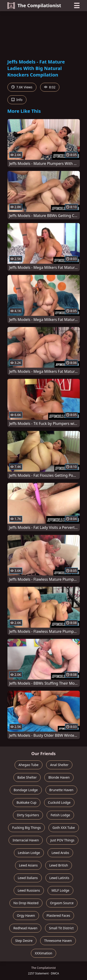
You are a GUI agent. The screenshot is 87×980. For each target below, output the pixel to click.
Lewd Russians (29, 890)
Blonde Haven (59, 777)
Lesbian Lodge (29, 853)
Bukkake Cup (26, 802)
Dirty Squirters (28, 815)
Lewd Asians (28, 865)
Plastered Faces (58, 915)
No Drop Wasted (26, 903)
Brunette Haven (61, 790)
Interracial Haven (26, 840)
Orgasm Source (62, 903)
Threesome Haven (58, 941)
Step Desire (24, 941)
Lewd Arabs (60, 853)
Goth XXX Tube (64, 828)
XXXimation (43, 953)
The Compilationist (34, 6)
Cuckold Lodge (59, 802)
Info (17, 100)
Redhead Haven (25, 928)
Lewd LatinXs (59, 878)
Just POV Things (62, 840)
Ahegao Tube (29, 765)
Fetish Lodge (60, 815)
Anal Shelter (59, 765)
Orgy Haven (26, 915)
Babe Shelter (27, 777)
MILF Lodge (60, 890)
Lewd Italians (28, 878)
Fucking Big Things (26, 828)
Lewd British (59, 865)
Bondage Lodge (26, 790)
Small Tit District (61, 928)
